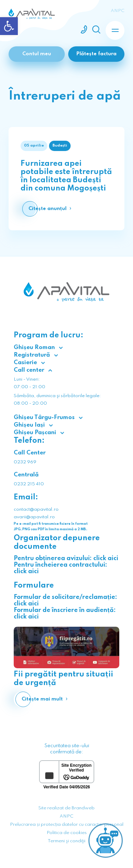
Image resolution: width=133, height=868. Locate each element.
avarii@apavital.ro (34, 517)
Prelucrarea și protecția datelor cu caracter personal (67, 825)
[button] (9, 26)
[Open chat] (106, 841)
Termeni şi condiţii (66, 841)
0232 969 (25, 462)
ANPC (66, 816)
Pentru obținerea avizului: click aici (66, 558)
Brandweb (83, 808)
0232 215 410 (29, 484)
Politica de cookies (67, 833)
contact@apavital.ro (36, 510)
